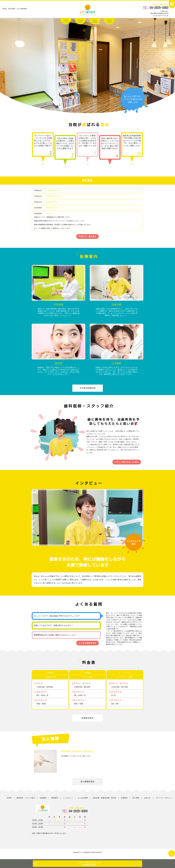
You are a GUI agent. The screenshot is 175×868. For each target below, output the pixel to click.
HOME (9, 798)
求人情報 (136, 798)
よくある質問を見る (87, 643)
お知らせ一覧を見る (87, 236)
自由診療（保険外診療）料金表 (104, 798)
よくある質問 (83, 798)
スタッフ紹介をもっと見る (127, 462)
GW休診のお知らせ (53, 190)
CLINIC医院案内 (95, 21)
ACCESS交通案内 (109, 21)
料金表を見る (87, 718)
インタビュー (68, 798)
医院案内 (55, 798)
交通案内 (124, 798)
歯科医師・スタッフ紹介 (26, 798)
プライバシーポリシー (164, 798)
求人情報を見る (87, 782)
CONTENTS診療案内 (80, 21)
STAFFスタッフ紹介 (66, 21)
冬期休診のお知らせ (53, 196)
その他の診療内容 (87, 388)
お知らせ (49, 214)
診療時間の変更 (52, 202)
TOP (172, 854)
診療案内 (43, 798)
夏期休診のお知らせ (53, 208)
